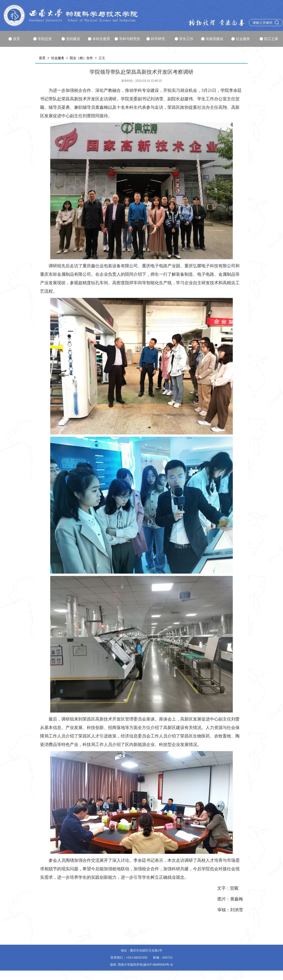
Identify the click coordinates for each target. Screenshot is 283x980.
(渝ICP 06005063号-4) (158, 965)
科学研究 (156, 39)
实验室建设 (212, 39)
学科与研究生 (127, 39)
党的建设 (71, 39)
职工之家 (269, 39)
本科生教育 (99, 39)
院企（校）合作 (81, 58)
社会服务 (241, 39)
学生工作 (184, 39)
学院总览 (43, 39)
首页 (14, 39)
